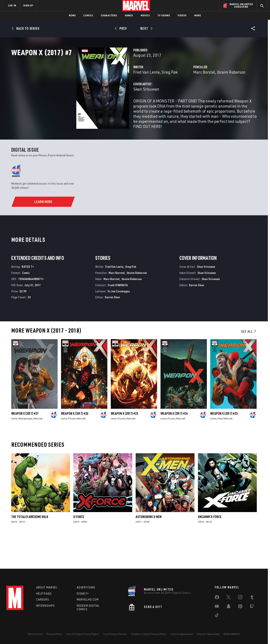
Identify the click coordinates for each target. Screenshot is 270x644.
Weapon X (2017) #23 (224, 443)
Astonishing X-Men (149, 546)
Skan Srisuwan (101, 108)
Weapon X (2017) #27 (25, 443)
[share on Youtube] (217, 607)
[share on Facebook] (217, 598)
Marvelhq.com (88, 599)
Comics (88, 15)
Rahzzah (38, 448)
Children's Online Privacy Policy (149, 634)
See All (249, 361)
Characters (109, 15)
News (72, 15)
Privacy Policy (54, 634)
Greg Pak (124, 91)
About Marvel (47, 587)
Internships (45, 606)
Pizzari (72, 448)
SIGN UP (28, 5)
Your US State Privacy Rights (83, 634)
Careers (43, 599)
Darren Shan (112, 327)
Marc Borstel (181, 91)
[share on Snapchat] (229, 607)
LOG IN (12, 5)
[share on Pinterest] (240, 607)
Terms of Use (35, 634)
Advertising (86, 587)
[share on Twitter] (229, 598)
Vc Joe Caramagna (119, 321)
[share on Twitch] (252, 607)
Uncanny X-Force (210, 546)
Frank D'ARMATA (118, 315)
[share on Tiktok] (217, 616)
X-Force (79, 546)
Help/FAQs (44, 594)
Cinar (220, 448)
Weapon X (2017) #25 (124, 443)
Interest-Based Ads (208, 634)
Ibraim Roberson (209, 91)
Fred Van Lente (101, 91)
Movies (145, 15)
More (198, 15)
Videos (182, 15)
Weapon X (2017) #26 (75, 443)
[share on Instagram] (240, 598)
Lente (14, 448)
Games (129, 15)
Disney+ (83, 594)
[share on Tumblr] (252, 598)
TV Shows (164, 15)
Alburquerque (25, 448)
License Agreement (182, 634)
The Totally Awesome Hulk (30, 546)
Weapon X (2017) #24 (174, 443)
